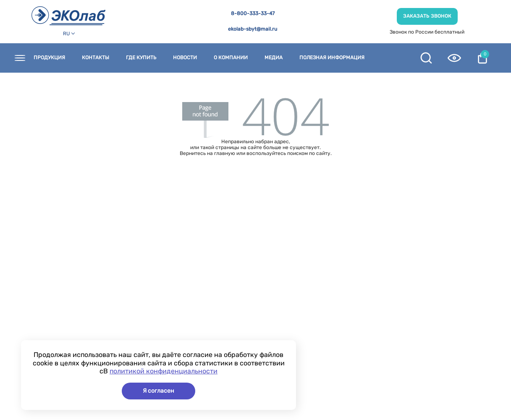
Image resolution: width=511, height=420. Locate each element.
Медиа (274, 58)
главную (225, 153)
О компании (231, 58)
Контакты (96, 58)
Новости (185, 58)
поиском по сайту (309, 153)
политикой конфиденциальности (164, 371)
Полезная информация (332, 58)
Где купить (141, 58)
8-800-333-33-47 (253, 14)
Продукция (49, 58)
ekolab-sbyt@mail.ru (253, 29)
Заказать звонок (427, 16)
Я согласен (159, 391)
